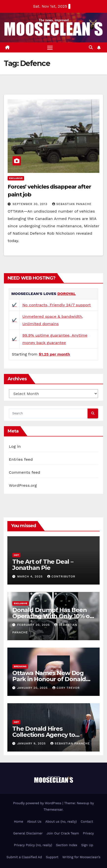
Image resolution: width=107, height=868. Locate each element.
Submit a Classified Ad (24, 857)
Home (19, 822)
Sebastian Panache (72, 204)
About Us (34, 822)
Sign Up (87, 845)
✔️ (14, 305)
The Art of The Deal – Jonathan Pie (43, 565)
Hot (16, 555)
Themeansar (53, 810)
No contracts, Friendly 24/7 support (57, 305)
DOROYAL (67, 294)
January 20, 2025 (33, 688)
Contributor (61, 576)
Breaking (20, 666)
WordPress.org (23, 485)
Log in (15, 446)
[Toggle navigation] (50, 48)
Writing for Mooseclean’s (81, 857)
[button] (91, 47)
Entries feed (21, 459)
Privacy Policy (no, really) (33, 845)
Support (52, 857)
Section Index (67, 845)
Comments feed (25, 472)
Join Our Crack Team (63, 833)
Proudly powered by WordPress (38, 803)
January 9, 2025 (32, 743)
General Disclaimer (28, 833)
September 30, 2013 (31, 204)
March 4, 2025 (31, 576)
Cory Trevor (66, 688)
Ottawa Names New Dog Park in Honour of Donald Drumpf (49, 679)
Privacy (88, 833)
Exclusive (16, 178)
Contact (87, 822)
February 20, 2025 (34, 625)
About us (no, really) (61, 822)
